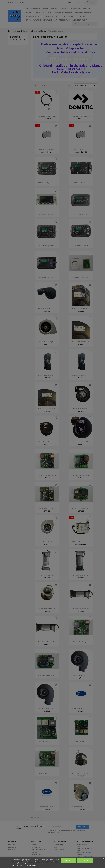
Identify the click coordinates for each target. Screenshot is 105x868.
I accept (85, 860)
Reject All (68, 860)
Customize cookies (30, 865)
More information (18, 865)
